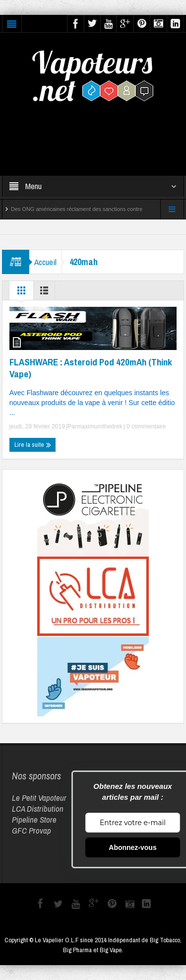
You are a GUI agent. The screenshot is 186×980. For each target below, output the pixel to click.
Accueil (45, 262)
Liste (44, 293)
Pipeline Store (34, 819)
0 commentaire (146, 426)
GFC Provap (31, 830)
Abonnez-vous (132, 847)
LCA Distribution (38, 808)
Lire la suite (33, 445)
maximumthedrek (100, 426)
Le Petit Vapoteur (39, 798)
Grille (21, 293)
